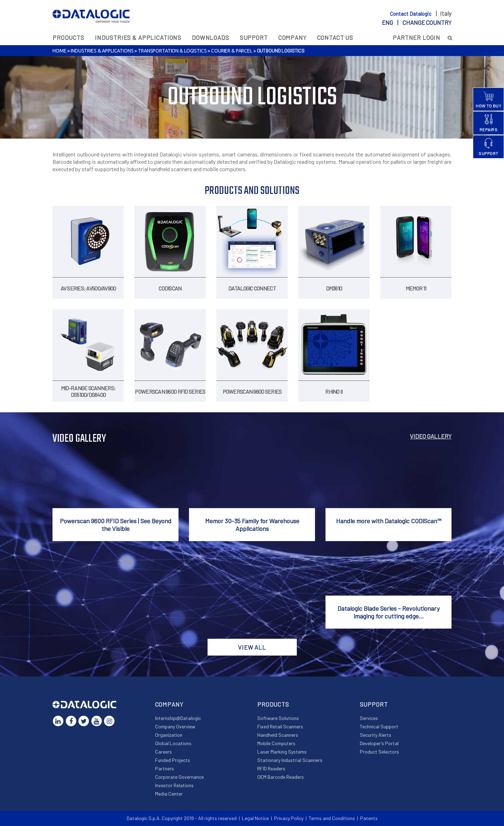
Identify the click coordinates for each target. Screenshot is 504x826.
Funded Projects (173, 760)
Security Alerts (376, 735)
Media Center (169, 794)
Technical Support (379, 726)
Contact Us (335, 37)
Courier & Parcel (232, 51)
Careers (163, 752)
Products (68, 37)
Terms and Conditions (332, 818)
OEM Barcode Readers (281, 777)
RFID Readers (271, 768)
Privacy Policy (289, 818)
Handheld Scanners (278, 735)
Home (59, 51)
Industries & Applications (138, 37)
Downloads (211, 37)
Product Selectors (379, 752)
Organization (169, 735)
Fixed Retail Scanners (280, 726)
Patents (369, 818)
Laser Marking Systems (282, 752)
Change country (427, 22)
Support (254, 37)
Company (292, 37)
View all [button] (252, 647)
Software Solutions (278, 718)
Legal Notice (255, 818)
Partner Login (416, 37)
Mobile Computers (276, 743)
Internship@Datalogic (178, 718)
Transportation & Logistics (172, 51)
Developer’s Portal (379, 743)
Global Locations (173, 743)
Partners (164, 768)
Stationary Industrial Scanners (290, 760)
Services (369, 718)
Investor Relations (174, 785)
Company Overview (175, 726)
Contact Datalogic (411, 14)
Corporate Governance (179, 777)
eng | (417, 22)
